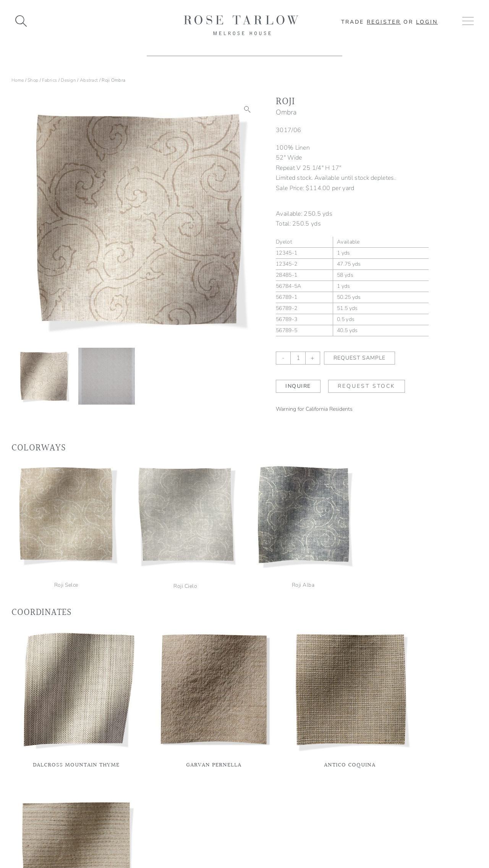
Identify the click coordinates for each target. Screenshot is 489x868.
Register (384, 22)
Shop (33, 80)
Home (18, 80)
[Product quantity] (298, 358)
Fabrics (49, 80)
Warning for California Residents (314, 409)
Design (68, 80)
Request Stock (367, 386)
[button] (248, 110)
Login (427, 22)
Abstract (89, 80)
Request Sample (359, 358)
